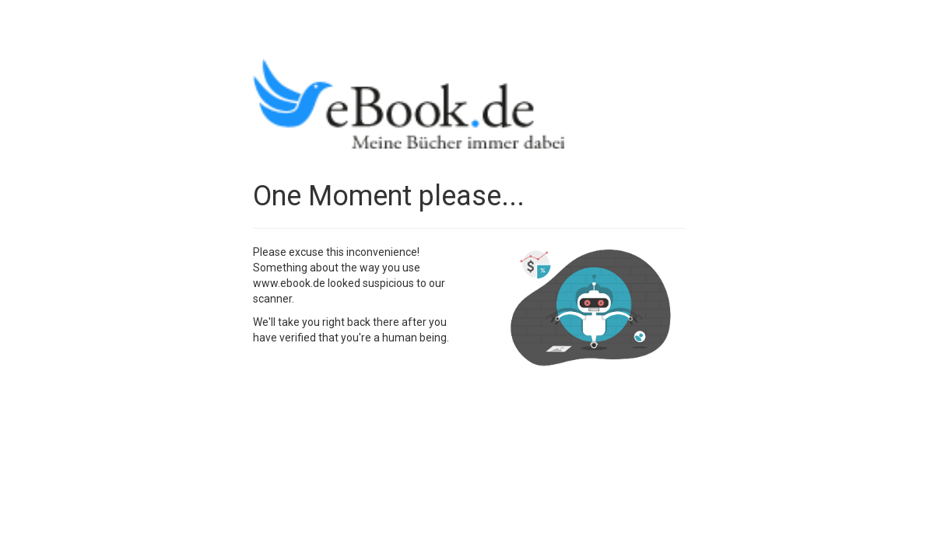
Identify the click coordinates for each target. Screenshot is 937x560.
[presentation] (371, 383)
